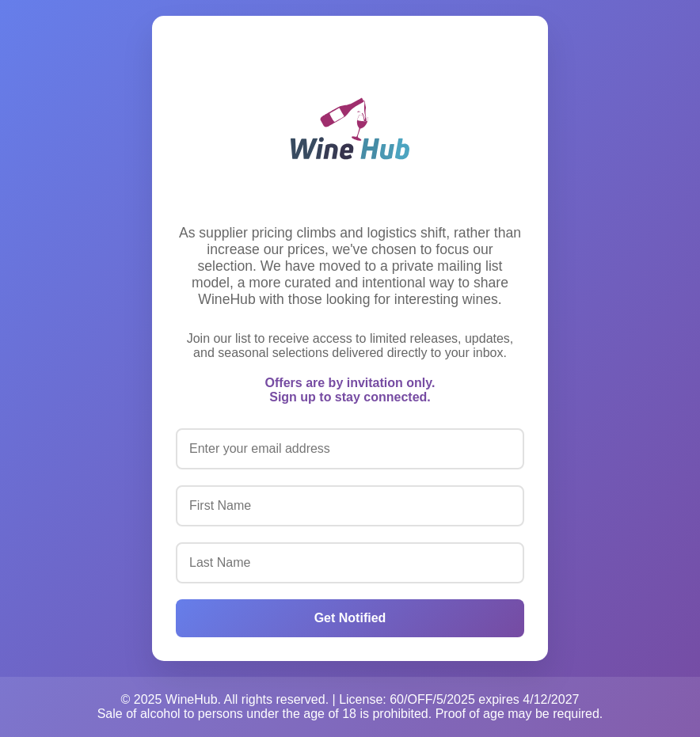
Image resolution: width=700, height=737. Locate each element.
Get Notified (350, 618)
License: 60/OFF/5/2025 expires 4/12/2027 (459, 699)
